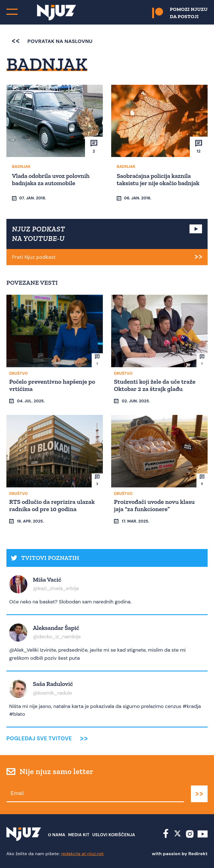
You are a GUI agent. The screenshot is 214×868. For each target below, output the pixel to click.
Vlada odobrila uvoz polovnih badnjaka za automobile (51, 179)
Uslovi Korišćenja (114, 835)
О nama (57, 835)
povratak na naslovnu (52, 41)
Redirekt (198, 854)
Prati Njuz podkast (34, 257)
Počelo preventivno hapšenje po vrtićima (52, 385)
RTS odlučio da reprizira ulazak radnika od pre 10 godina (52, 505)
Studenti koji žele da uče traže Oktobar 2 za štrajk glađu (155, 385)
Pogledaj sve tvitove (39, 738)
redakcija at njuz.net (82, 854)
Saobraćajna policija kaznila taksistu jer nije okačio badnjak (158, 179)
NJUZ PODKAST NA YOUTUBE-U (39, 234)
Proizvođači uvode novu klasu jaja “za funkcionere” (154, 505)
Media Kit (79, 835)
